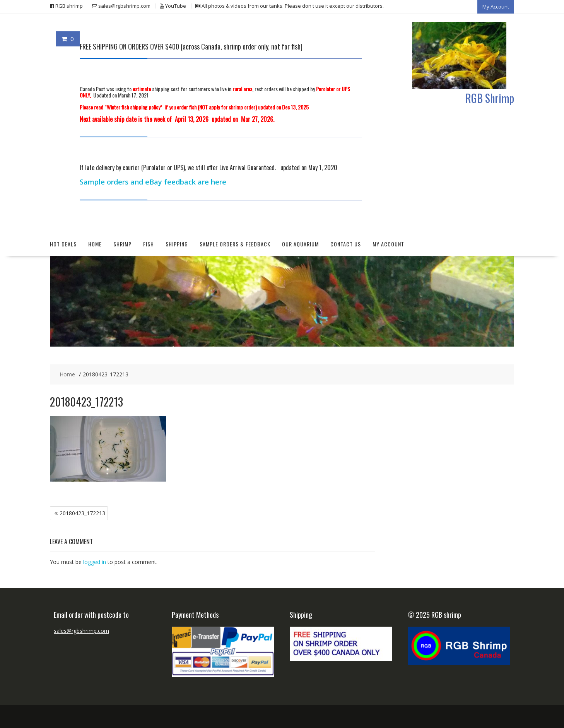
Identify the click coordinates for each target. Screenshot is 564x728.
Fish (149, 244)
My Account (496, 7)
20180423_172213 (82, 513)
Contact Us (346, 244)
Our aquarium (300, 244)
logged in (95, 562)
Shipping (177, 244)
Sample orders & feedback (235, 244)
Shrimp (122, 244)
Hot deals (63, 244)
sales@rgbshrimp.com (81, 630)
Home (95, 244)
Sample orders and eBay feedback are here (153, 181)
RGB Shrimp (490, 97)
